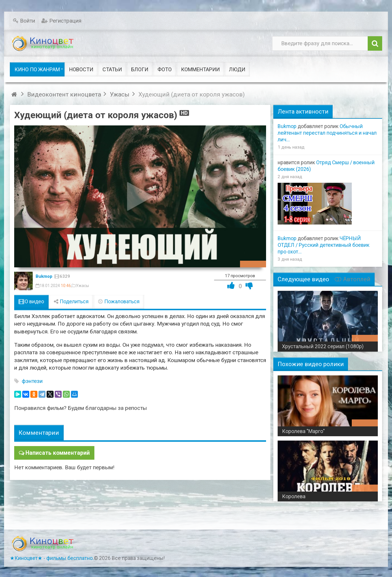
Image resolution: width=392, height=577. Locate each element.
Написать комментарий (57, 453)
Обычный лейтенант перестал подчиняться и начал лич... (327, 133)
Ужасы (82, 286)
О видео (31, 302)
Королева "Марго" (303, 431)
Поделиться (71, 302)
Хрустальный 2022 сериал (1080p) (323, 346)
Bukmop (44, 276)
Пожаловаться (119, 302)
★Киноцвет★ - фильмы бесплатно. (52, 558)
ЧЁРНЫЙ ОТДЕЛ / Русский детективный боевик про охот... (324, 245)
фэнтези (32, 381)
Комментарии (39, 433)
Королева (294, 496)
